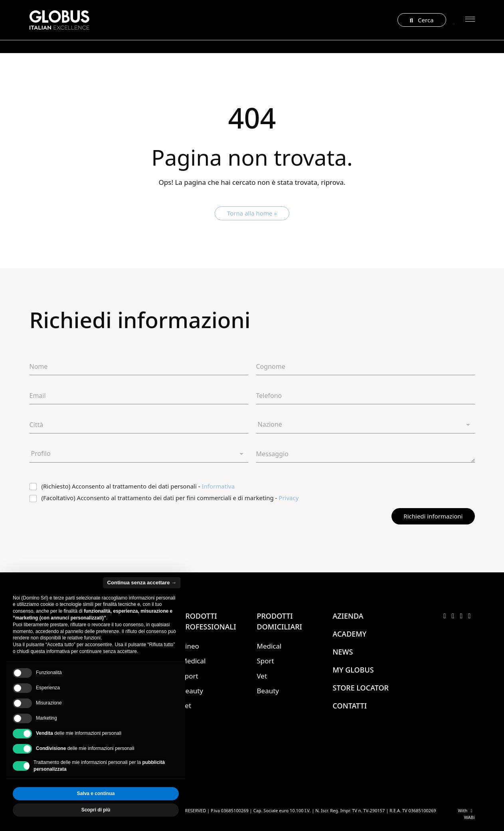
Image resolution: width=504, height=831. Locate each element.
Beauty (192, 691)
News (343, 652)
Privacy (289, 498)
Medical (194, 661)
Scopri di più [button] (96, 810)
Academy (350, 634)
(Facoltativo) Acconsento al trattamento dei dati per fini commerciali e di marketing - (170, 498)
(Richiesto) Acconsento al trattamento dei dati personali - (138, 486)
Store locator (361, 688)
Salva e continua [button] (96, 793)
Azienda (348, 616)
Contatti (350, 706)
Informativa (218, 486)
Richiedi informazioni (433, 516)
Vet (262, 676)
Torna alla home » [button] (252, 213)
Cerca (422, 20)
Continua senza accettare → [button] (142, 583)
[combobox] (366, 425)
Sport (266, 661)
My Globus (353, 670)
